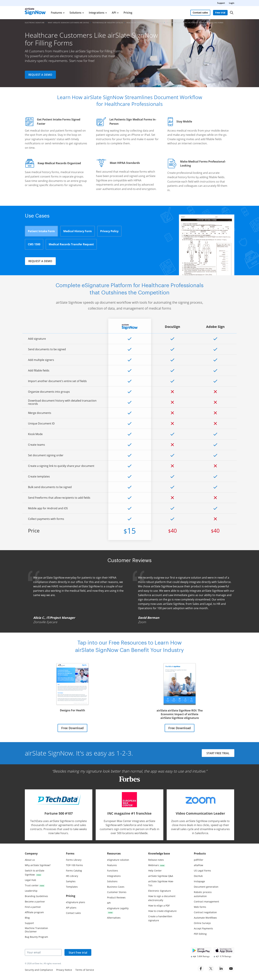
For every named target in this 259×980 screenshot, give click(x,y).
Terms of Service (85, 970)
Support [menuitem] (221, 3)
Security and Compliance (39, 970)
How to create (162, 911)
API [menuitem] (114, 13)
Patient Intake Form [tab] (41, 231)
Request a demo (40, 75)
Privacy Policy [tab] (109, 231)
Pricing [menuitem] (128, 13)
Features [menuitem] (56, 13)
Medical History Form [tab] (78, 231)
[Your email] (43, 952)
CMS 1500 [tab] (34, 244)
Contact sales (200, 13)
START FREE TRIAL (218, 753)
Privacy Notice (64, 970)
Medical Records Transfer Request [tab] (71, 244)
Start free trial (78, 953)
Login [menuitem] (232, 3)
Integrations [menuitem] (97, 13)
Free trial (220, 13)
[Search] (232, 13)
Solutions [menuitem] (75, 13)
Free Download (73, 728)
